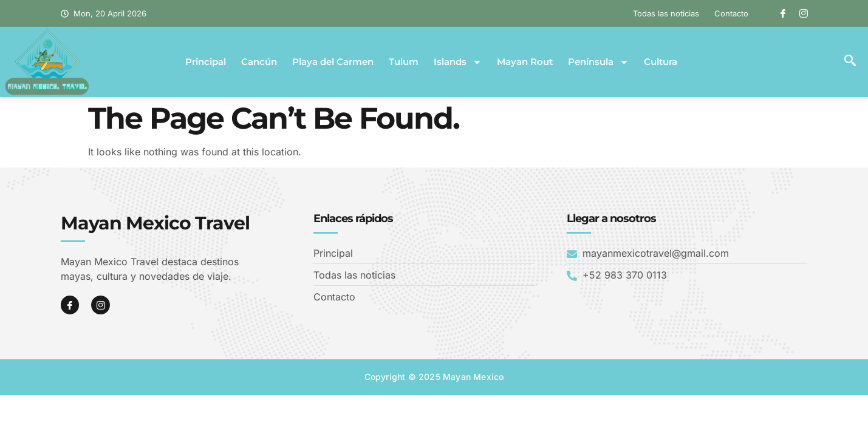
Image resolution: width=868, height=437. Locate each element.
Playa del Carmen (333, 62)
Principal (206, 62)
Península (598, 62)
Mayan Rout (525, 62)
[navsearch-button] (850, 62)
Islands (458, 62)
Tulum (404, 62)
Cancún (259, 62)
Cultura (661, 62)
